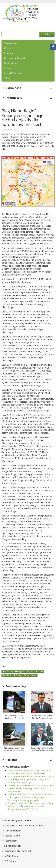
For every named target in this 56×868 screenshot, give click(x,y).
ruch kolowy (32, 675)
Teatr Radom (11, 841)
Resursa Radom (12, 836)
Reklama (9, 53)
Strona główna (11, 43)
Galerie (8, 48)
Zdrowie (8, 78)
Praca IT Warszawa (13, 73)
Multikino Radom (13, 831)
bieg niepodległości (25, 671)
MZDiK (41, 671)
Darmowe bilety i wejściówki (18, 851)
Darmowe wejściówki (15, 58)
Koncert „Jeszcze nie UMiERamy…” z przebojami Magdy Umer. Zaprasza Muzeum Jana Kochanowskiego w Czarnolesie (30, 806)
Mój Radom (30, 6)
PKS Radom (10, 861)
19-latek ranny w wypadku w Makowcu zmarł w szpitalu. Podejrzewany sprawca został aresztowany (30, 788)
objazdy (8, 675)
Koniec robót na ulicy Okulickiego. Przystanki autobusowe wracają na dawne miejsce (29, 772)
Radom (19, 675)
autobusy (9, 671)
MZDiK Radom (12, 856)
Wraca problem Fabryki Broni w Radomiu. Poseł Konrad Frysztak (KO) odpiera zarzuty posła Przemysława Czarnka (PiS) (31, 779)
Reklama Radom (35, 826)
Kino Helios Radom (14, 826)
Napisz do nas (11, 63)
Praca (7, 68)
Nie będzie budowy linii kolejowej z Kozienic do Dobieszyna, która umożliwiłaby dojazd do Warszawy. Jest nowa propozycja (30, 797)
